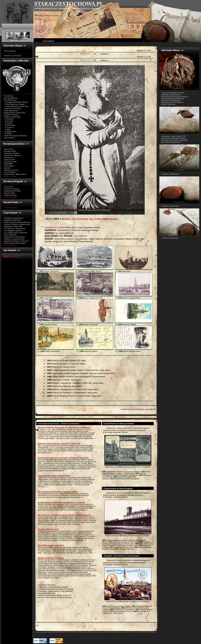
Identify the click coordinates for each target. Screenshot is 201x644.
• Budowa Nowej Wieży (12, 191)
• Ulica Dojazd (9, 166)
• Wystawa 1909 (9, 151)
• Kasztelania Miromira (12, 220)
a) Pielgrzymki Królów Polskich (16, 102)
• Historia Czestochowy (170, 174)
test (104, 428)
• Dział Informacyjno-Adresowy (15, 136)
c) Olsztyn (8, 123)
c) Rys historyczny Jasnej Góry (16, 106)
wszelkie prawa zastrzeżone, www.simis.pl (138, 409)
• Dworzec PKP (9, 160)
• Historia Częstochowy (12, 56)
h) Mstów (7, 134)
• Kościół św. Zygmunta (12, 155)
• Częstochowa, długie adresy (15, 174)
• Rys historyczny (10, 100)
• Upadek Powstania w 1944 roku (16, 241)
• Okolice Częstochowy (12, 117)
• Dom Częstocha (10, 235)
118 (95, 54)
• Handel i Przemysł (11, 115)
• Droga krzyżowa (10, 162)
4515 (82, 219)
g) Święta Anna (10, 131)
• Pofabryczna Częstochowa (14, 237)
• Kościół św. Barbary (11, 153)
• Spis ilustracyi (9, 138)
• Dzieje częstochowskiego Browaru (17, 222)
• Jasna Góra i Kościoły (12, 108)
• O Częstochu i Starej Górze (14, 228)
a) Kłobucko (9, 119)
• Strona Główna (9, 51)
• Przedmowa (8, 96)
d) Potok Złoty (9, 125)
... (91, 54)
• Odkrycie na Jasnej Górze (14, 239)
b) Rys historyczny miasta (14, 104)
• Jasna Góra (8, 149)
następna (105, 54)
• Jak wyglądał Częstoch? (13, 231)
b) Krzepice (8, 121)
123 (37, 625)
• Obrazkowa (8, 157)
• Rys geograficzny (10, 98)
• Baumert (7, 168)
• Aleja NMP (8, 164)
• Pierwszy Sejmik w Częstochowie (17, 224)
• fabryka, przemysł (11, 170)
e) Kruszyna (9, 127)
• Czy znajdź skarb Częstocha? (15, 233)
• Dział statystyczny (11, 111)
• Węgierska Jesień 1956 (13, 226)
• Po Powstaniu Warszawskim (15, 243)
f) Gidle (7, 129)
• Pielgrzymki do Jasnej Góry (14, 113)
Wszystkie (45, 357)
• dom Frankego (9, 172)
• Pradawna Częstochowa (13, 218)
